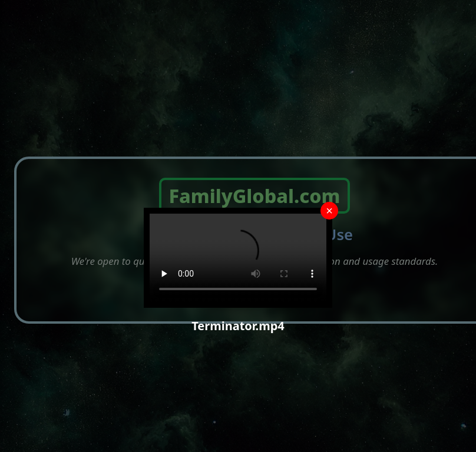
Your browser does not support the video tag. (238, 258)
